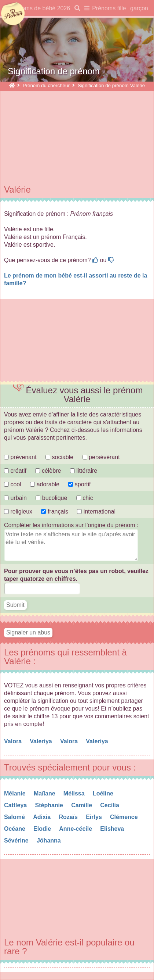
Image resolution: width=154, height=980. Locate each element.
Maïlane (45, 793)
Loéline (104, 793)
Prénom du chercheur (46, 85)
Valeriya (42, 741)
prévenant (20, 457)
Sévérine (17, 840)
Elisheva (113, 829)
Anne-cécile (76, 829)
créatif (15, 471)
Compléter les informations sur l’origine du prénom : (71, 525)
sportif (79, 484)
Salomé (15, 817)
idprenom (13, 14)
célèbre (48, 471)
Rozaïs (69, 817)
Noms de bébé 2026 (44, 8)
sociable (59, 457)
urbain (15, 498)
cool (13, 484)
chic (85, 498)
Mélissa (75, 793)
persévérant (101, 457)
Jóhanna (49, 840)
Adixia (43, 817)
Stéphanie (50, 805)
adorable (45, 484)
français (54, 512)
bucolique (52, 498)
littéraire (84, 471)
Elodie (43, 829)
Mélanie (16, 793)
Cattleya (16, 805)
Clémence (125, 817)
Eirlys (95, 817)
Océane (15, 829)
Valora (14, 741)
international (96, 512)
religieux (18, 512)
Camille (82, 805)
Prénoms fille (109, 8)
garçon (139, 8)
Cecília (110, 805)
